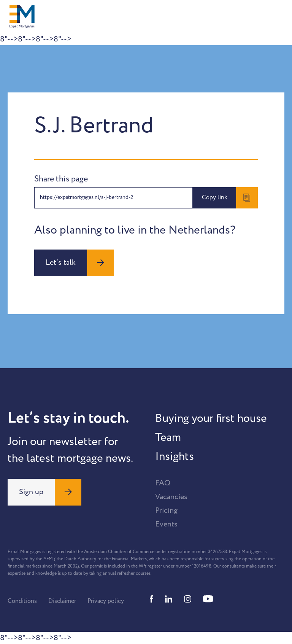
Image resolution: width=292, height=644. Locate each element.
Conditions (22, 601)
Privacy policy (106, 601)
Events (166, 524)
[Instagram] (188, 599)
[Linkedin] (169, 599)
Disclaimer (62, 601)
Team (168, 437)
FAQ (163, 483)
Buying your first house (211, 418)
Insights (175, 456)
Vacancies (171, 497)
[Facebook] (152, 599)
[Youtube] (208, 599)
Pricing (166, 510)
